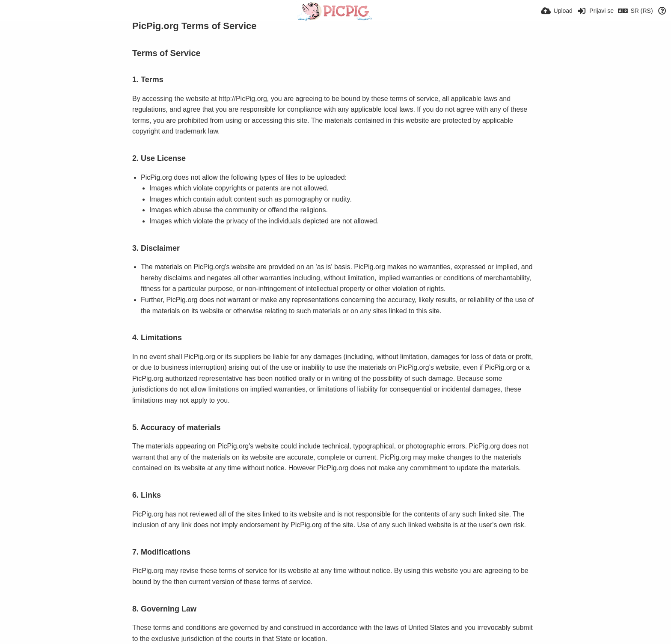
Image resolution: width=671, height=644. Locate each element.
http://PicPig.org (243, 99)
